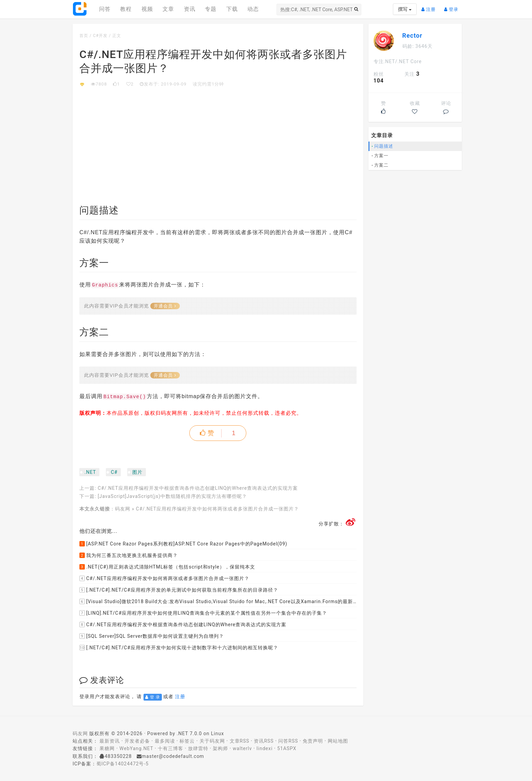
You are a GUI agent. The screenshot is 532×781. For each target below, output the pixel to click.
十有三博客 (170, 748)
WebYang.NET (136, 748)
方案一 (381, 156)
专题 (211, 9)
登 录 (153, 697)
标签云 (187, 741)
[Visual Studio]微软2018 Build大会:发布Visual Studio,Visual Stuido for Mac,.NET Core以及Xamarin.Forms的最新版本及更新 (218, 601)
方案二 (381, 165)
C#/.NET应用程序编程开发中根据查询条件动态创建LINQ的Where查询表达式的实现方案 (198, 488)
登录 (453, 7)
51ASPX (287, 748)
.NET (90, 472)
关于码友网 (212, 741)
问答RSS (288, 741)
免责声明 (313, 741)
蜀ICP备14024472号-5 (122, 764)
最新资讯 (110, 741)
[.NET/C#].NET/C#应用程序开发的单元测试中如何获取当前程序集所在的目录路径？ (179, 590)
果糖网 (107, 748)
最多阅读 (165, 741)
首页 (84, 36)
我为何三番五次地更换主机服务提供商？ (129, 555)
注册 (430, 7)
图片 (137, 472)
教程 (126, 9)
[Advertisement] (218, 138)
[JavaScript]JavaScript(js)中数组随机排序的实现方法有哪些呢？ (172, 496)
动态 (253, 9)
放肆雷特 (198, 748)
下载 (232, 9)
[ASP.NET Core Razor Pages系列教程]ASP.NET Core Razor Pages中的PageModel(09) (183, 544)
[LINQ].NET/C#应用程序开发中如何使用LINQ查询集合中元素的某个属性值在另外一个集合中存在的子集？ (203, 613)
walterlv (242, 748)
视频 (147, 9)
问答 (105, 9)
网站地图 (338, 741)
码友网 (123, 509)
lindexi (264, 748)
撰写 (405, 9)
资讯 (190, 9)
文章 (168, 9)
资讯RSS (264, 741)
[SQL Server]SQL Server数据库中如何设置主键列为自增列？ (152, 636)
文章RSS (240, 741)
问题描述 (384, 146)
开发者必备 (137, 741)
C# (114, 472)
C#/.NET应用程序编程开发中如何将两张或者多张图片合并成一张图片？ (218, 509)
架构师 (220, 748)
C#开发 (100, 36)
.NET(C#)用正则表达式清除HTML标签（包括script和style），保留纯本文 (167, 567)
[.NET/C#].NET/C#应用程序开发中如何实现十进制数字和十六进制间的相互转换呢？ (179, 648)
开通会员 (165, 306)
